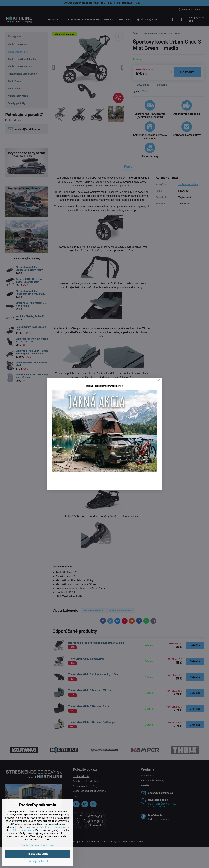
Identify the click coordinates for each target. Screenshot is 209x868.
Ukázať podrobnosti (38, 861)
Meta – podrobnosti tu (23, 830)
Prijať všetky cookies (38, 854)
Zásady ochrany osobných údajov (38, 845)
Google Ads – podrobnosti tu (54, 827)
